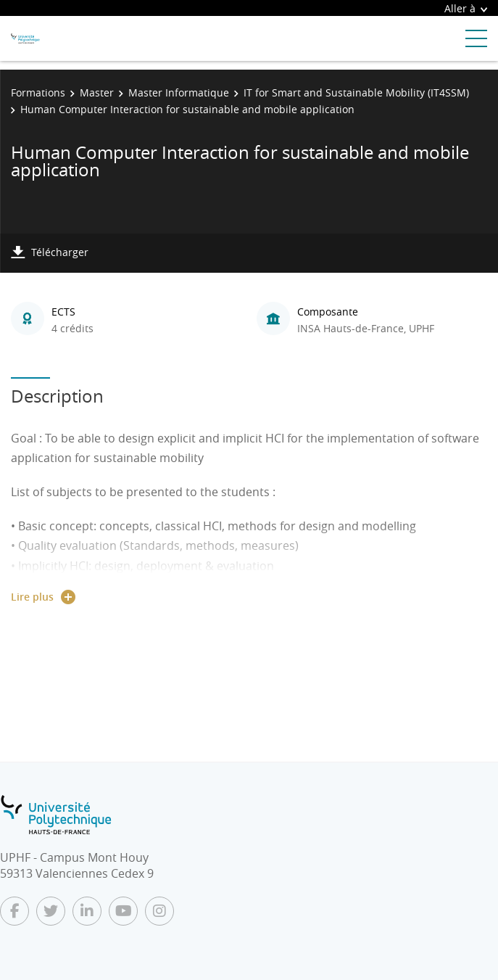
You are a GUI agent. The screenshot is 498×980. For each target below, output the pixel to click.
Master (97, 92)
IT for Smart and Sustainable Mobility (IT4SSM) (356, 92)
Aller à (466, 8)
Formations (38, 92)
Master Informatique (179, 92)
